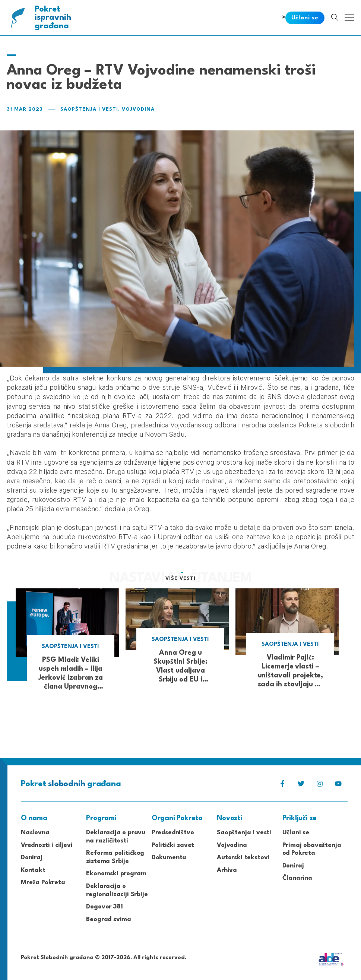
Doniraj (32, 858)
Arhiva (227, 870)
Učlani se (296, 833)
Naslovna (35, 833)
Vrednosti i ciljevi (47, 845)
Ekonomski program (116, 874)
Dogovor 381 (104, 907)
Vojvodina (138, 109)
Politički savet (173, 845)
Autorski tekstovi (243, 858)
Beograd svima (109, 919)
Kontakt (33, 870)
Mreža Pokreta (43, 883)
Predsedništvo (173, 833)
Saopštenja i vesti (89, 109)
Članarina (297, 878)
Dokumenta (169, 858)
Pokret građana (53, 18)
